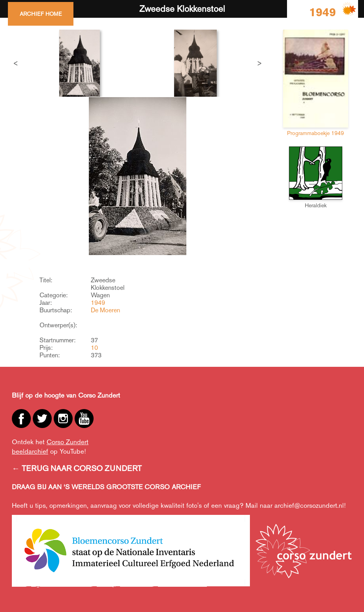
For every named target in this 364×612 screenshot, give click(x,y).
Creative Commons (182, 584)
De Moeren (105, 310)
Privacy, (106, 584)
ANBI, (20, 584)
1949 (98, 303)
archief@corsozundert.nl (309, 505)
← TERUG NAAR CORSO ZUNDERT (77, 468)
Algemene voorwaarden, (62, 584)
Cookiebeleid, (137, 584)
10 (94, 348)
